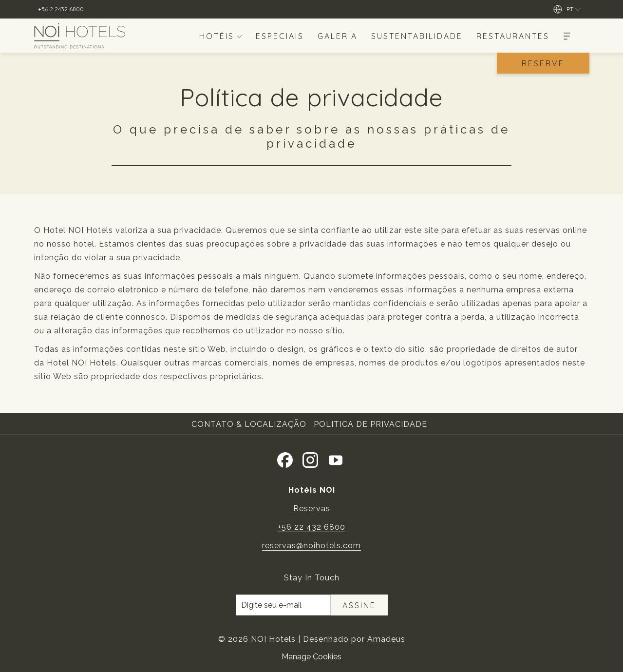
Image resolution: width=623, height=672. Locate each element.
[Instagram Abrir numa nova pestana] (310, 458)
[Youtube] (336, 458)
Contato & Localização (249, 424)
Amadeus (386, 639)
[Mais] (567, 36)
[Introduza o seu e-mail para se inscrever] (283, 605)
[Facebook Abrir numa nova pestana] (285, 458)
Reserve (543, 63)
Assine (359, 605)
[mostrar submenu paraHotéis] (239, 36)
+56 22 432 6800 (311, 527)
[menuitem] (215, 36)
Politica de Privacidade (370, 424)
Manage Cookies (311, 657)
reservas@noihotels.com (311, 546)
